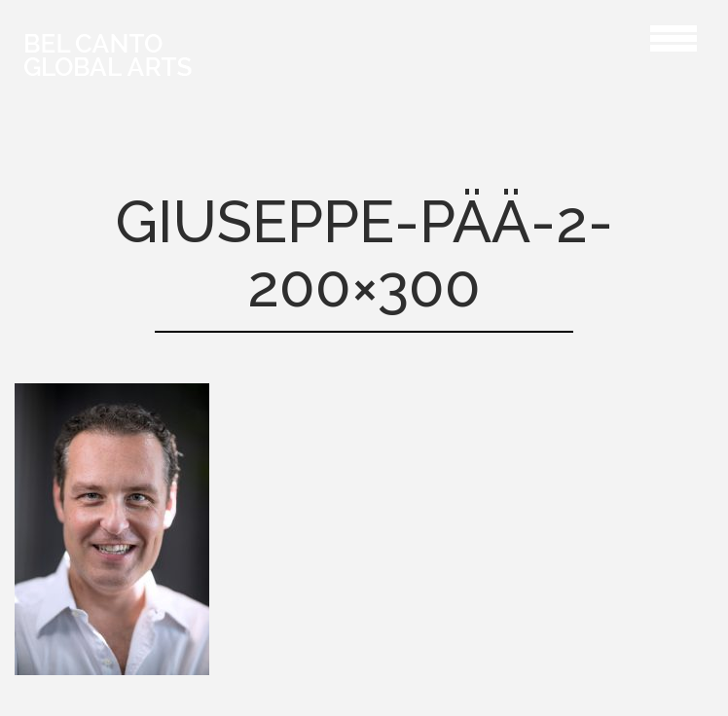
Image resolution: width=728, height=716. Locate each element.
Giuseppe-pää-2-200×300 (563, 36)
